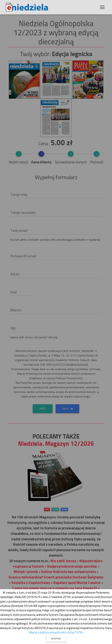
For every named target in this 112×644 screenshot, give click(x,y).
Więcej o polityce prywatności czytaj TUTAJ (56, 632)
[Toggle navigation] (102, 7)
